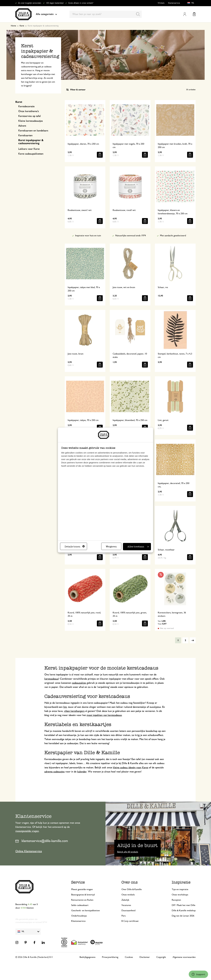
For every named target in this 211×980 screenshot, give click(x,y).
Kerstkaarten (25, 136)
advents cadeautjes (55, 772)
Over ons (130, 882)
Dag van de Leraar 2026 (183, 916)
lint (65, 707)
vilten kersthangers (74, 711)
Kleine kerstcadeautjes (31, 121)
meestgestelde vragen (27, 831)
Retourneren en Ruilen (82, 900)
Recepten (176, 900)
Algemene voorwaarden (184, 957)
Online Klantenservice (29, 851)
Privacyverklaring (110, 957)
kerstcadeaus (51, 679)
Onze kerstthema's (29, 111)
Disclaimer (145, 957)
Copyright (161, 957)
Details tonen (75, 547)
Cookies (129, 957)
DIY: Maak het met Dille (184, 905)
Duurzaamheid (128, 910)
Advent (22, 126)
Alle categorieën (46, 14)
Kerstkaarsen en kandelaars (33, 131)
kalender (82, 772)
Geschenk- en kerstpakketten (85, 910)
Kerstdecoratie (26, 106)
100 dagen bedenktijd (55, 3)
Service (78, 882)
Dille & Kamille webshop (184, 910)
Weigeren (111, 547)
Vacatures (126, 905)
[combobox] (106, 14)
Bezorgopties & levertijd (83, 895)
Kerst (22, 26)
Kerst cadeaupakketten (31, 154)
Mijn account (185, 14)
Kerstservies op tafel (30, 116)
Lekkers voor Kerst (29, 149)
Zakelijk (125, 900)
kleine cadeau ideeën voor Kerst (131, 768)
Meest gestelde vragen (82, 889)
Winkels (161, 3)
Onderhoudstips (79, 916)
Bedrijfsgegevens (87, 957)
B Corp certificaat (130, 921)
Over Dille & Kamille (132, 889)
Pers (124, 916)
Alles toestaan (138, 547)
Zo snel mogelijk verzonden (30, 3)
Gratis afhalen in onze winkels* (81, 3)
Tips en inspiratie (180, 889)
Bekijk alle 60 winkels (128, 852)
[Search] (138, 14)
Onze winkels (128, 895)
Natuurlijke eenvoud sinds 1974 (131, 236)
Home (13, 26)
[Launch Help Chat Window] (198, 974)
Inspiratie (181, 882)
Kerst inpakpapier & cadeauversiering (31, 142)
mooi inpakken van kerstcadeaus (104, 715)
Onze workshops (180, 895)
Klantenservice (174, 3)
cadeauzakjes (79, 683)
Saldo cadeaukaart (80, 905)
